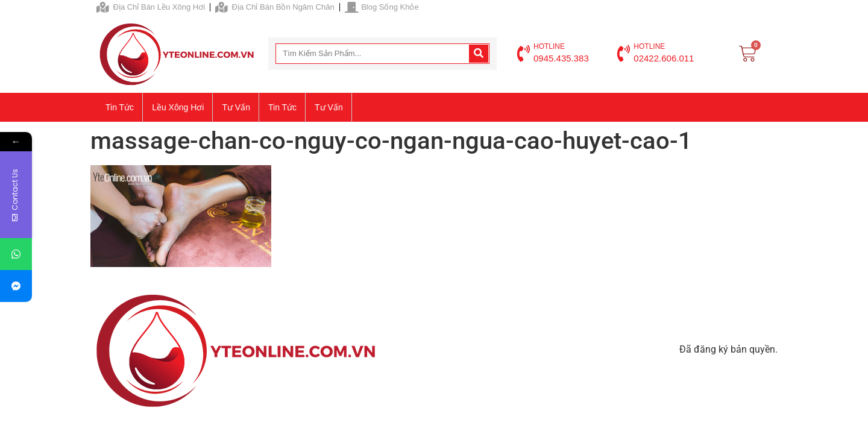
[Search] (479, 54)
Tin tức (120, 107)
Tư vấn (236, 107)
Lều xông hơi (178, 107)
